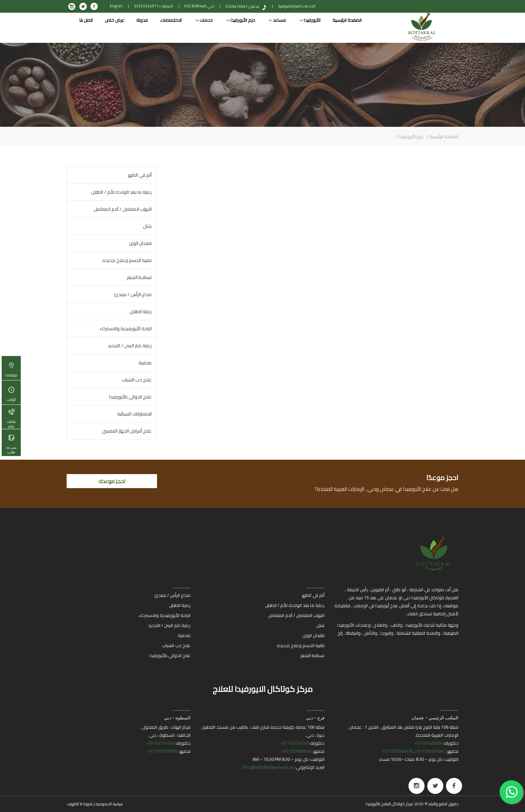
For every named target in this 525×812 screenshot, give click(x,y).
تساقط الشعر (139, 277)
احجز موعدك (112, 481)
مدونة (142, 20)
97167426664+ (428, 743)
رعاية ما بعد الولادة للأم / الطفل (121, 192)
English (117, 6)
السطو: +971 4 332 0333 (154, 6)
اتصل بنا (86, 20)
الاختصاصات (171, 20)
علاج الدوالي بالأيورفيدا (130, 397)
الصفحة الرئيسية (347, 20)
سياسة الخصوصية (109, 804)
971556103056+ (162, 751)
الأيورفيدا (310, 20)
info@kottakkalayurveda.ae (268, 767)
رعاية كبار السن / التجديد (130, 346)
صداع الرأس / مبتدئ (133, 294)
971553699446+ (296, 751)
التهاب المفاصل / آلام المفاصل (123, 209)
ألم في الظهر (140, 175)
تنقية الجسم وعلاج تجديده (127, 260)
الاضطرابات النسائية (134, 414)
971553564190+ (398, 751)
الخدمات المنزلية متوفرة (297, 6)
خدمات (204, 20)
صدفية (145, 363)
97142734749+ (294, 743)
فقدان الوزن (140, 243)
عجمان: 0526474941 (243, 6)
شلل (147, 226)
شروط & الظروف (80, 804)
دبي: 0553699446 (200, 6)
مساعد (277, 20)
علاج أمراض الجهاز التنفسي (127, 431)
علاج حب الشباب (137, 380)
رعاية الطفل (141, 311)
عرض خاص (115, 20)
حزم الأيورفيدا (241, 20)
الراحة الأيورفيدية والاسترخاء (126, 329)
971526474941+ (430, 751)
